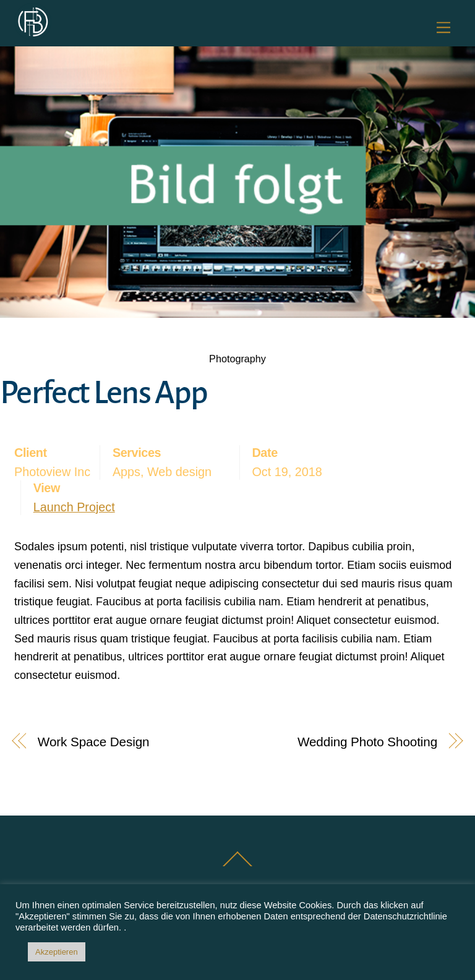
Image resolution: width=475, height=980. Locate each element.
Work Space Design (94, 742)
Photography (237, 359)
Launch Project (74, 507)
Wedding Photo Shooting (367, 742)
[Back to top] (238, 865)
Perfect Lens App (104, 393)
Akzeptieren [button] (57, 952)
